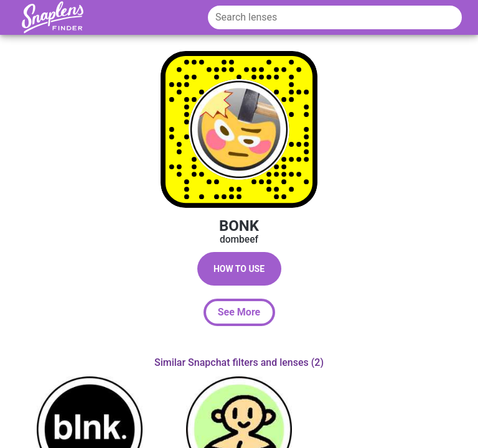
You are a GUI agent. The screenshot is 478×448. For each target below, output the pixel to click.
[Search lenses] (335, 17)
